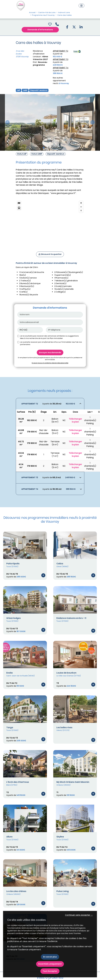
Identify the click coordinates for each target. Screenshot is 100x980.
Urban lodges (14, 618)
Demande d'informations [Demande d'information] (40, 30)
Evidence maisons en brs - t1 (71, 618)
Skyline (60, 837)
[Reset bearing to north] (81, 211)
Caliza (60, 564)
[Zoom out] (81, 207)
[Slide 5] (54, 148)
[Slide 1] (44, 148)
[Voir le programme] (43, 575)
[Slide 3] (49, 148)
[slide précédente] (8, 122)
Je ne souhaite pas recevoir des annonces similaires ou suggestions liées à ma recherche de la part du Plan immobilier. (49, 337)
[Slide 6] (56, 148)
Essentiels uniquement (50, 964)
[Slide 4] (51, 148)
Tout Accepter (50, 971)
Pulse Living (63, 891)
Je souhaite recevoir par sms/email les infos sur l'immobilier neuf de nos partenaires (51, 343)
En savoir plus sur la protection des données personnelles (50, 363)
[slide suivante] (92, 122)
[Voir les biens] (50, 404)
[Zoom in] (81, 203)
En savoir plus (50, 957)
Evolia (9, 673)
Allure (9, 837)
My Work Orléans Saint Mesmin (73, 782)
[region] (50, 223)
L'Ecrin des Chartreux (18, 782)
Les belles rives (64, 727)
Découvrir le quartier (50, 254)
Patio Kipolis (13, 564)
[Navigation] (81, 6)
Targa (10, 727)
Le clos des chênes (16, 891)
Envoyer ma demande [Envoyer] (50, 352)
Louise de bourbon (66, 673)
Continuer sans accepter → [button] (79, 915)
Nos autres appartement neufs (61, 81)
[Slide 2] (46, 148)
